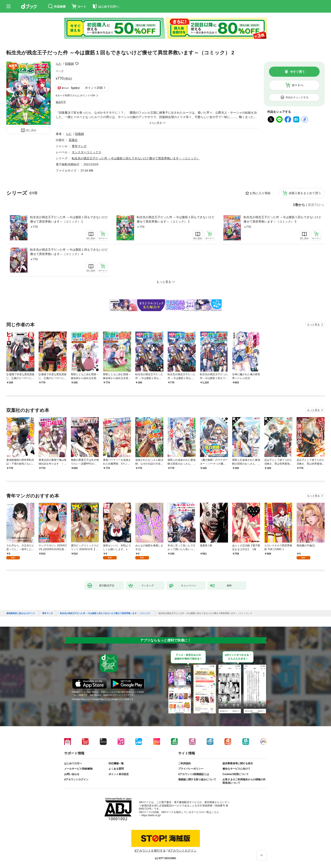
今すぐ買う (297, 72)
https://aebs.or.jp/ (151, 815)
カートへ (297, 85)
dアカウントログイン (76, 779)
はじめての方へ (73, 763)
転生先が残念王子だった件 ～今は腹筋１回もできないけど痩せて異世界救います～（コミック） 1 (69, 219)
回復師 (69, 64)
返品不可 (61, 102)
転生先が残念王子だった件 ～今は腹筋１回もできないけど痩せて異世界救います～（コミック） (136, 158)
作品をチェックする (297, 97)
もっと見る (313, 325)
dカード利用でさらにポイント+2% (75, 95)
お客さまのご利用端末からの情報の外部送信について (244, 781)
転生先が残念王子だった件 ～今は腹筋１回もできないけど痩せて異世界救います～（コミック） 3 (282, 219)
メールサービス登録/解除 (78, 769)
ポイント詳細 (94, 88)
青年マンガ (79, 146)
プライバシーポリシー (191, 769)
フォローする (77, 64)
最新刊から (316, 205)
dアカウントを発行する (150, 851)
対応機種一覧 (116, 763)
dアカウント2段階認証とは (194, 774)
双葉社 (73, 140)
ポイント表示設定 (119, 774)
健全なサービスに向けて (236, 769)
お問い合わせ (72, 774)
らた (59, 64)
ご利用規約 (184, 763)
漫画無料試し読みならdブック (21, 613)
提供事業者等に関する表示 (238, 763)
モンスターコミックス (87, 152)
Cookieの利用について (236, 774)
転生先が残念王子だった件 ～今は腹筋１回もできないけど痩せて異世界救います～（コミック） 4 (69, 252)
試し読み (31, 130)
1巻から (299, 205)
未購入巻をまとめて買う (305, 193)
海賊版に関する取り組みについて (197, 779)
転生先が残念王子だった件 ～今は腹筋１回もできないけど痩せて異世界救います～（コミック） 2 (176, 219)
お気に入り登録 (260, 193)
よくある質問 (116, 769)
